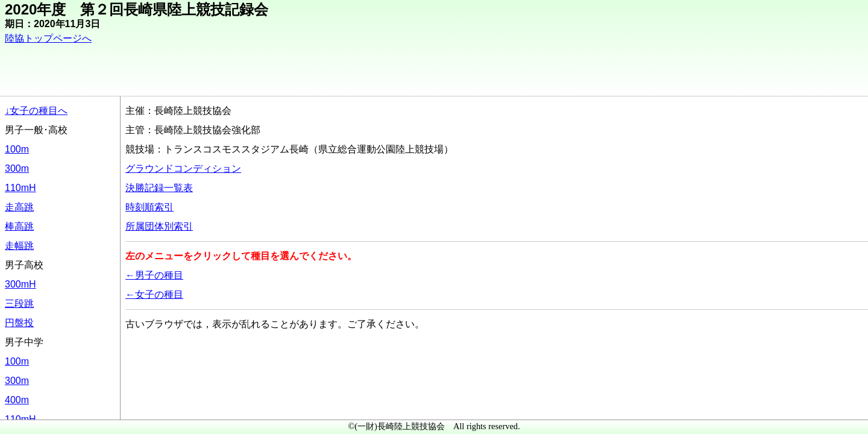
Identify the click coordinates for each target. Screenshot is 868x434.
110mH (20, 188)
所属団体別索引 (159, 226)
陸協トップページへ (48, 38)
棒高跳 (19, 226)
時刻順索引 (149, 207)
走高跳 (19, 207)
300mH (20, 284)
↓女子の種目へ (36, 111)
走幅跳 (19, 246)
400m (17, 400)
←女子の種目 (154, 294)
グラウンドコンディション (183, 168)
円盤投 (19, 323)
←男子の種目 (154, 275)
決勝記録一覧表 (159, 188)
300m (17, 168)
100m (17, 149)
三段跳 (19, 303)
